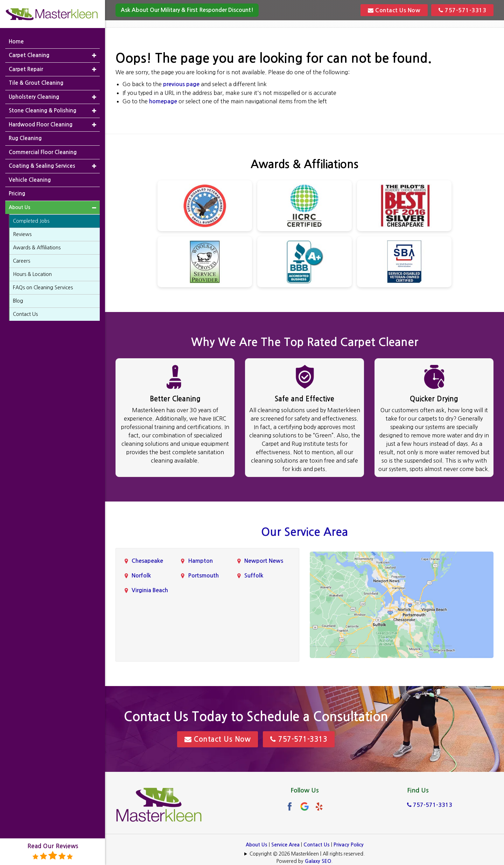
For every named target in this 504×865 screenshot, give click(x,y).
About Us (257, 845)
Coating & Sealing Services (42, 166)
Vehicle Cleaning (30, 180)
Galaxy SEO (318, 861)
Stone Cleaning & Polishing (43, 110)
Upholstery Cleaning (34, 97)
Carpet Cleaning (29, 55)
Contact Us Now (394, 10)
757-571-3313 (462, 10)
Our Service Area (304, 532)
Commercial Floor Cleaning (43, 152)
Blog (18, 301)
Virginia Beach (150, 590)
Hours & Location (32, 274)
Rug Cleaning (25, 138)
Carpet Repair (26, 69)
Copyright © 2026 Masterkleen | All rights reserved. (307, 854)
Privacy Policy (349, 845)
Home (16, 41)
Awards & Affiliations (37, 248)
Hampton (200, 561)
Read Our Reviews (53, 852)
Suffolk (254, 576)
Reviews (22, 234)
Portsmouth (203, 576)
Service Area (285, 845)
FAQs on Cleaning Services (43, 288)
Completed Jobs (31, 221)
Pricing (17, 193)
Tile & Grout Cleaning (36, 83)
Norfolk (141, 576)
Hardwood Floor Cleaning (41, 124)
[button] (94, 56)
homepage (163, 101)
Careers (22, 261)
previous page (181, 84)
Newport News (264, 561)
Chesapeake (147, 561)
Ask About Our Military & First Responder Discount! (187, 10)
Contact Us (317, 845)
